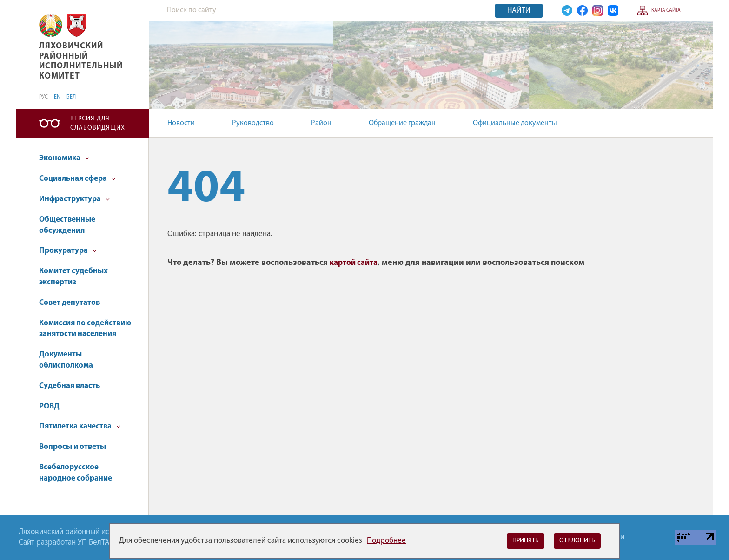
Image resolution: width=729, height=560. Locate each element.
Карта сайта (666, 10)
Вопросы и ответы (73, 447)
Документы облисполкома (66, 360)
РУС (43, 97)
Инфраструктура (74, 199)
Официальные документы (515, 123)
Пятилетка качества (80, 426)
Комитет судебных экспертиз (73, 277)
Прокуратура (68, 251)
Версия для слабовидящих (98, 123)
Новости (181, 123)
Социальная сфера (77, 179)
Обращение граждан (402, 123)
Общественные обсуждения (67, 225)
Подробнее (386, 541)
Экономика (64, 158)
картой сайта (354, 263)
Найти (519, 11)
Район (321, 123)
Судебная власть (70, 386)
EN (57, 97)
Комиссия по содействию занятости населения (85, 329)
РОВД (49, 406)
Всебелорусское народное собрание (76, 473)
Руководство (253, 123)
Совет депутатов (70, 303)
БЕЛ (71, 97)
